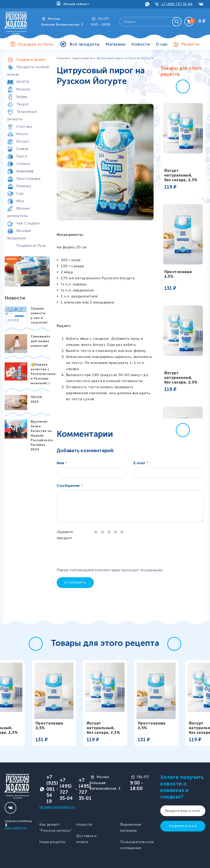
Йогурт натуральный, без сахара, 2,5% (181, 175)
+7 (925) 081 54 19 (52, 789)
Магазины (116, 44)
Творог (23, 104)
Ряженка (24, 186)
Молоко (23, 89)
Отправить (75, 583)
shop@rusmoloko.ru (57, 807)
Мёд (20, 201)
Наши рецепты (82, 58)
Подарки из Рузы (31, 246)
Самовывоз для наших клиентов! (40, 341)
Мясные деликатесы (18, 212)
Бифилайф (25, 171)
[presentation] (94, 555)
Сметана (24, 127)
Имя (62, 463)
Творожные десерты (22, 115)
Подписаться (183, 826)
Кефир (22, 97)
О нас (162, 44)
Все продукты (84, 44)
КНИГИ (23, 82)
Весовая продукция (19, 234)
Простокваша (28, 179)
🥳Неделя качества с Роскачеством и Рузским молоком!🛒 (43, 374)
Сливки (22, 149)
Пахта (22, 156)
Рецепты (190, 44)
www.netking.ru (16, 828)
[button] (183, 87)
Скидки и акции (31, 60)
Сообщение (70, 486)
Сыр (20, 194)
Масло (22, 134)
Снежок (23, 164)
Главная (62, 58)
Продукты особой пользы (28, 71)
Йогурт (23, 141)
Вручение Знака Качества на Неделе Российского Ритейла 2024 (42, 436)
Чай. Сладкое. (28, 223)
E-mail (141, 463)
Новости (141, 44)
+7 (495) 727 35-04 (177, 4)
